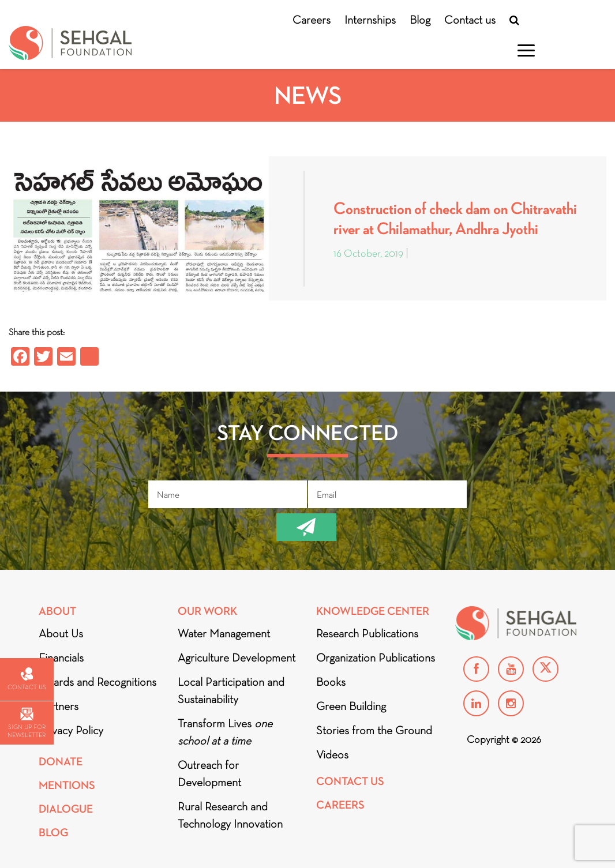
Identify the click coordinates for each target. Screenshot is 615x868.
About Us (61, 633)
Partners (59, 706)
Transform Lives (225, 732)
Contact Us (350, 781)
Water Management (224, 633)
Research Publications (367, 633)
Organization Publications (376, 657)
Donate (61, 762)
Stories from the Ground (374, 730)
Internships (370, 20)
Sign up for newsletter (27, 723)
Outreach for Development (209, 773)
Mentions (67, 785)
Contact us (470, 20)
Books (331, 682)
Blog (420, 20)
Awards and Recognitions (97, 682)
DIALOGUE (66, 809)
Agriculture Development (237, 657)
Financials (61, 657)
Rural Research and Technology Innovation (230, 815)
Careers (312, 20)
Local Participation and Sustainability (231, 690)
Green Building (351, 706)
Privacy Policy (71, 730)
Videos (332, 754)
